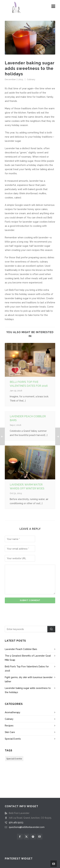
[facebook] (20, 837)
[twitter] (26, 837)
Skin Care (10, 732)
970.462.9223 (16, 822)
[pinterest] (33, 837)
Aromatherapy (13, 712)
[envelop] (40, 837)
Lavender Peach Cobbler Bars (21, 649)
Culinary (31, 79)
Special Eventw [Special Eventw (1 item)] (14, 759)
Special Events (13, 739)
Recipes (9, 726)
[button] (51, 629)
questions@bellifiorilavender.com (27, 827)
